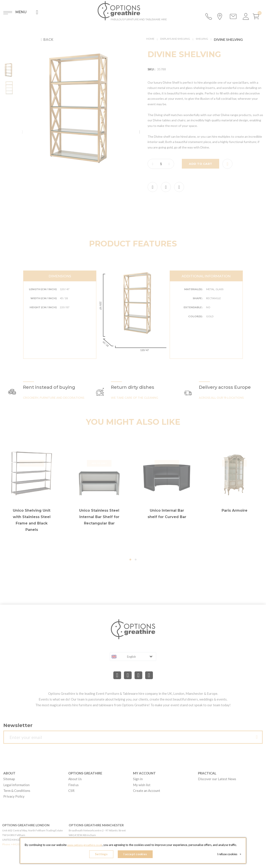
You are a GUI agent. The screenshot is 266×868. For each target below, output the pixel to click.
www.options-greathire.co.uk (85, 846)
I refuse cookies (231, 855)
